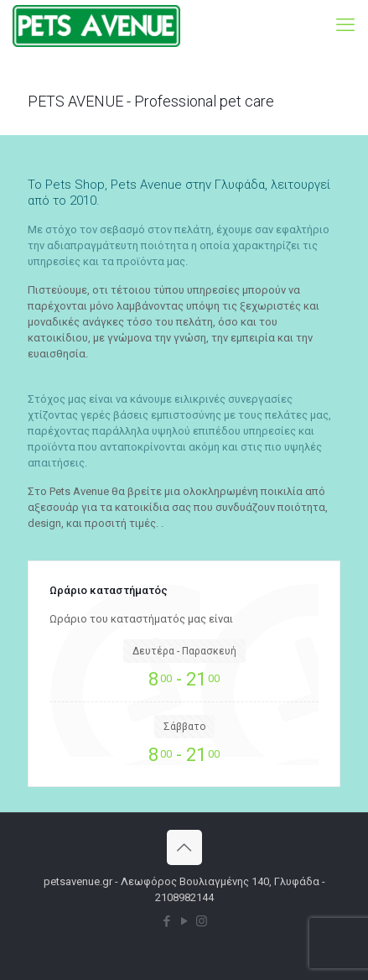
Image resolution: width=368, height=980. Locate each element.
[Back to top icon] (184, 847)
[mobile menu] (345, 25)
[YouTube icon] (184, 921)
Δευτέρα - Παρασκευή (184, 651)
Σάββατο (184, 727)
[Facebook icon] (166, 921)
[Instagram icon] (202, 921)
